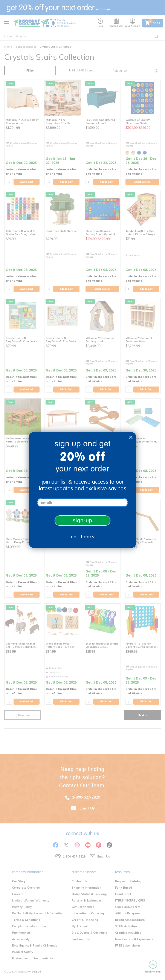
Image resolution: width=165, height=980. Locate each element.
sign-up (83, 520)
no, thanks (83, 537)
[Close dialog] (131, 437)
